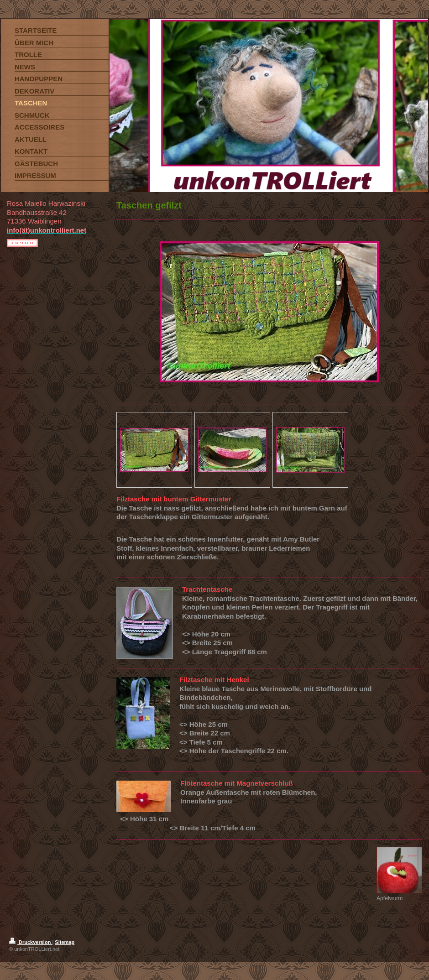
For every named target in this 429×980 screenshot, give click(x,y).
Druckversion (31, 942)
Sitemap (65, 942)
